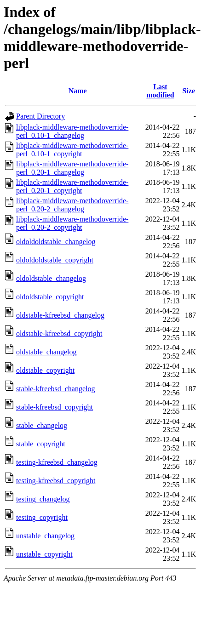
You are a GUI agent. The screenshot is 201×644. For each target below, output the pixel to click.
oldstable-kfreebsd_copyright (59, 333)
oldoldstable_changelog (51, 278)
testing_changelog (43, 499)
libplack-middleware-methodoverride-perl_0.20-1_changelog (72, 168)
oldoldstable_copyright (50, 297)
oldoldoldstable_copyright (55, 260)
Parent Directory (40, 116)
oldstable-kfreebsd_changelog (60, 315)
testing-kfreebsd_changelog (57, 462)
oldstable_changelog (46, 352)
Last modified (160, 91)
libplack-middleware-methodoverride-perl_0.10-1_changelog (72, 131)
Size (189, 91)
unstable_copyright (44, 554)
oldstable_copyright (45, 370)
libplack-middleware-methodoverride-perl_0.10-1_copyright (72, 150)
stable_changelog (42, 425)
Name (78, 91)
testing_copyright (42, 517)
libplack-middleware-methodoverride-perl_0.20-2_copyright (72, 223)
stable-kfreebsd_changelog (55, 389)
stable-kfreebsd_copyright (55, 407)
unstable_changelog (45, 536)
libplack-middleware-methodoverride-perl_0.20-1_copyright (72, 186)
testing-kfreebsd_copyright (56, 481)
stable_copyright (41, 444)
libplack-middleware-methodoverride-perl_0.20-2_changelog (72, 205)
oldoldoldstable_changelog (56, 242)
